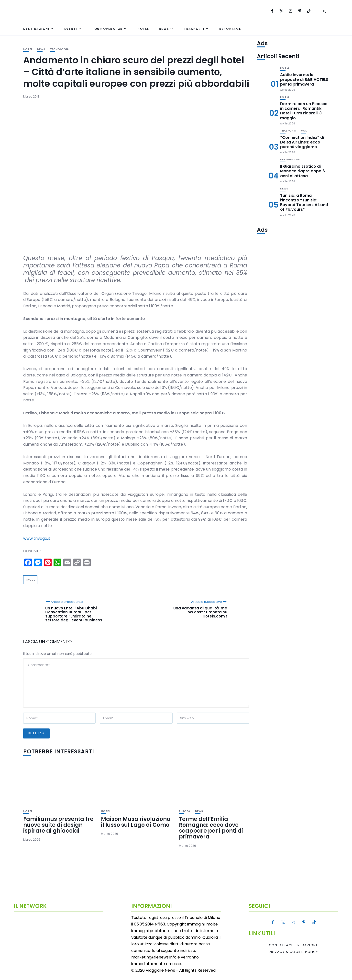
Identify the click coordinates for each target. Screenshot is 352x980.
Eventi (71, 29)
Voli (304, 131)
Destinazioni (36, 29)
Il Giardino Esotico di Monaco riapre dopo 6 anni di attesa (302, 171)
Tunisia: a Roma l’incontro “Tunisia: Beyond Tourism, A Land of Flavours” (304, 203)
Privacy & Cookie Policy (294, 952)
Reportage (230, 29)
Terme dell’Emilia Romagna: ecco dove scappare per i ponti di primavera (211, 828)
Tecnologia (59, 49)
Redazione (308, 945)
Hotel (143, 29)
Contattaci (281, 945)
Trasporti (194, 29)
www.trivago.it (37, 538)
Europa (185, 811)
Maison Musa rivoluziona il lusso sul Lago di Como (136, 822)
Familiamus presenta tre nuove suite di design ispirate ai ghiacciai (58, 825)
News (164, 29)
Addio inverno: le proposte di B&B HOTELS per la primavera (304, 79)
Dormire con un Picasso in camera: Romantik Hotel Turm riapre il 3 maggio (304, 111)
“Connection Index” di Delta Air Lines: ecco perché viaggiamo (302, 142)
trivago (30, 580)
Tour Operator (107, 29)
